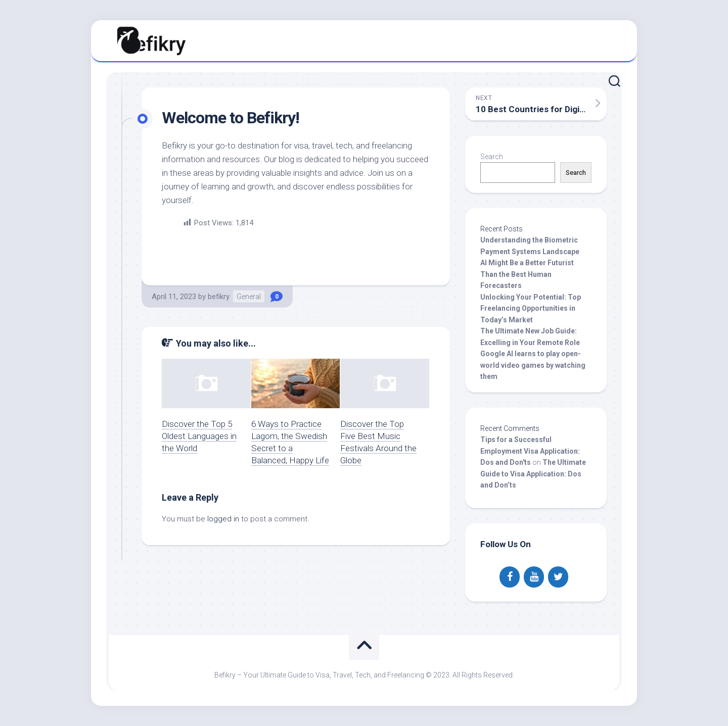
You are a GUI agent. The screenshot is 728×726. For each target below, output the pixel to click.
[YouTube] (534, 577)
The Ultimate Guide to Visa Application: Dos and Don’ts (533, 474)
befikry (219, 297)
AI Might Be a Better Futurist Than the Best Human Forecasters (527, 274)
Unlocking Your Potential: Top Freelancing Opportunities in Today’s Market (531, 308)
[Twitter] (558, 577)
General (249, 297)
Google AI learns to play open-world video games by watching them (533, 365)
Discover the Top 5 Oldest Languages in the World (199, 436)
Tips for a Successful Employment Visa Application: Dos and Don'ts (530, 451)
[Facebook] (510, 577)
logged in (223, 519)
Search (492, 157)
